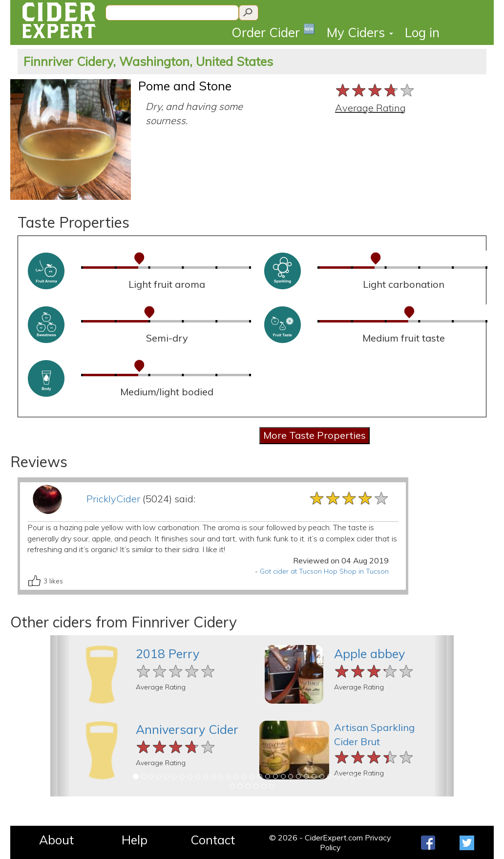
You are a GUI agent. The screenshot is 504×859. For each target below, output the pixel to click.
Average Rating (370, 108)
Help (135, 840)
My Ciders (360, 32)
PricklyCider (113, 499)
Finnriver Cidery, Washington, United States (148, 61)
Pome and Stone (185, 86)
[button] (60, 716)
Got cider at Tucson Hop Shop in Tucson (324, 571)
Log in (422, 32)
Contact (213, 840)
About (56, 840)
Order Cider (273, 32)
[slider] (375, 90)
